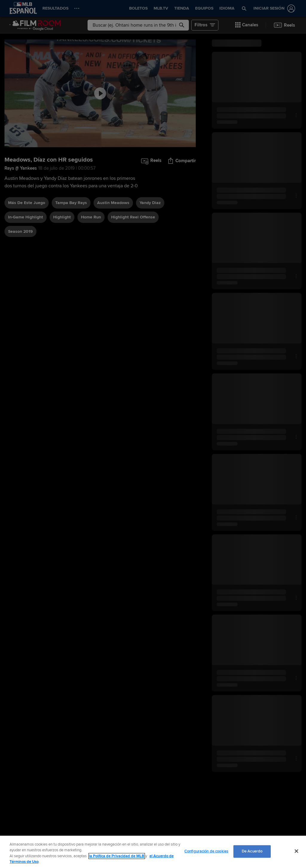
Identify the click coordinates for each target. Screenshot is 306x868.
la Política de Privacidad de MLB (117, 856)
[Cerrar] (296, 851)
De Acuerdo (252, 851)
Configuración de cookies (206, 851)
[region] (153, 852)
